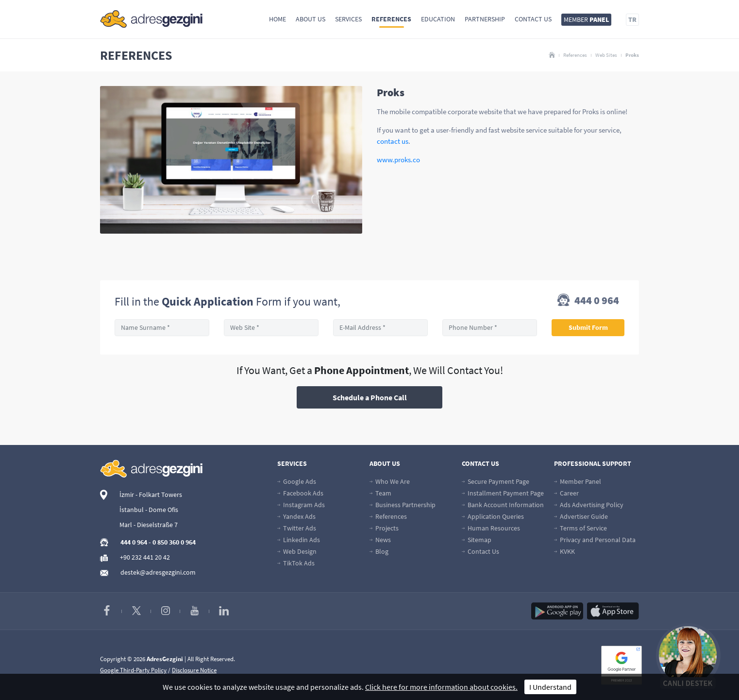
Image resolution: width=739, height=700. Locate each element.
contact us (393, 141)
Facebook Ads (300, 493)
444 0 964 (588, 301)
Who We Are (390, 481)
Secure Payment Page (495, 481)
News (380, 540)
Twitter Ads (297, 528)
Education (438, 19)
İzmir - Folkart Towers (151, 495)
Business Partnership (403, 505)
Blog (379, 551)
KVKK (564, 551)
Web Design (297, 551)
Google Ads (297, 481)
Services (348, 19)
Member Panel (578, 481)
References (391, 19)
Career (566, 493)
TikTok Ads (296, 563)
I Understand (550, 687)
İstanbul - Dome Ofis (149, 510)
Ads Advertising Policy (589, 505)
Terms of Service (580, 528)
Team (380, 493)
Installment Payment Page (503, 493)
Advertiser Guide (581, 516)
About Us (311, 19)
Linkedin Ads (299, 540)
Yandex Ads (296, 516)
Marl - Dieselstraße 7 (149, 525)
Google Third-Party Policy (133, 670)
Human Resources (491, 528)
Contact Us (533, 19)
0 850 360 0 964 (174, 542)
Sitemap (477, 540)
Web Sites (606, 55)
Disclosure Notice (194, 670)
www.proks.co (398, 160)
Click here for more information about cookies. (441, 687)
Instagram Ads (301, 505)
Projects (384, 528)
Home (277, 19)
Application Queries (493, 516)
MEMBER (586, 19)
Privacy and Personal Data (595, 540)
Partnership (485, 19)
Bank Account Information (503, 505)
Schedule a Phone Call (370, 397)
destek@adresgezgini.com (158, 572)
